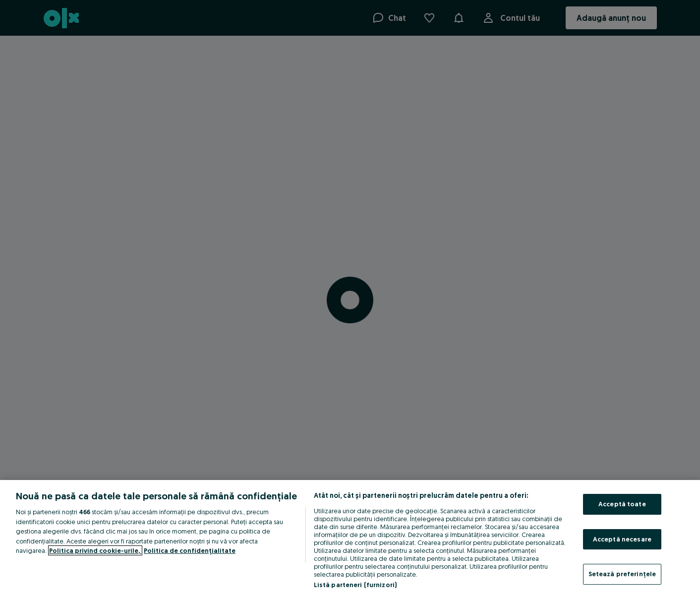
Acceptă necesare (622, 539)
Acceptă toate (622, 504)
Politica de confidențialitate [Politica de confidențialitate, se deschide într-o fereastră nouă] (190, 550)
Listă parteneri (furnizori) (355, 585)
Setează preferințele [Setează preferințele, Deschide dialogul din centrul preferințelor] (622, 574)
